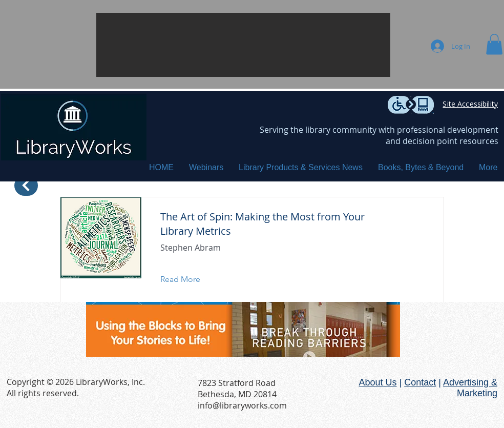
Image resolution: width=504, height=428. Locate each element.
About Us (377, 382)
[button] (243, 45)
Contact (420, 382)
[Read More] (188, 279)
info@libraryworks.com (242, 405)
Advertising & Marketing (470, 388)
